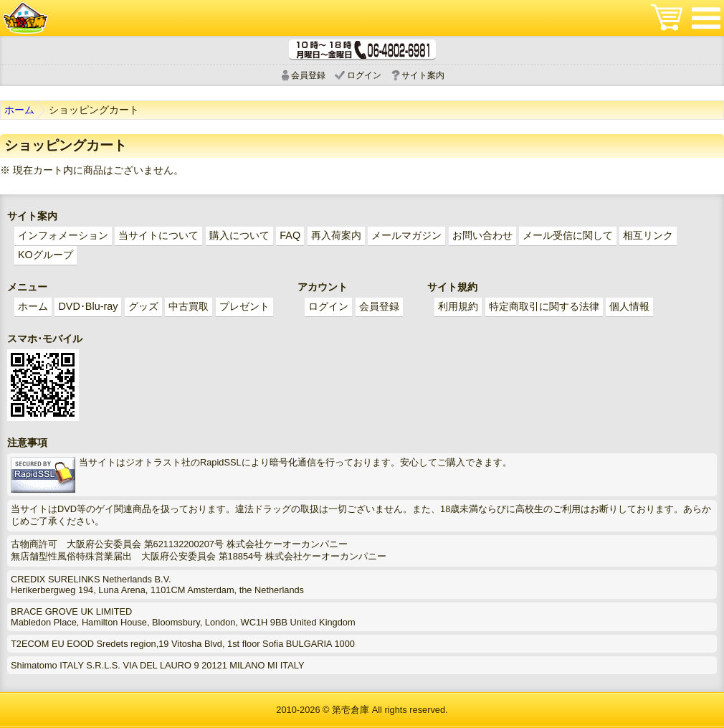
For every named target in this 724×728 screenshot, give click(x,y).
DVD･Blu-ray (88, 306)
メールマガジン (406, 235)
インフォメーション (63, 235)
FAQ (290, 235)
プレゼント (244, 306)
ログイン (364, 75)
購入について (239, 235)
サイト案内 (423, 75)
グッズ (143, 306)
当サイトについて (158, 235)
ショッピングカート (667, 18)
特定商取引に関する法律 (544, 306)
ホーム (19, 110)
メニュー (706, 18)
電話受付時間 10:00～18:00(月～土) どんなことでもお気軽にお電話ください (362, 50)
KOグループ (46, 255)
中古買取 (189, 306)
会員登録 (308, 75)
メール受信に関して (568, 235)
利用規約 (458, 306)
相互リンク (648, 235)
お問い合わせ (482, 235)
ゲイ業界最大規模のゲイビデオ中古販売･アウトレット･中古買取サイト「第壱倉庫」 (25, 18)
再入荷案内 (336, 235)
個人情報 (629, 306)
